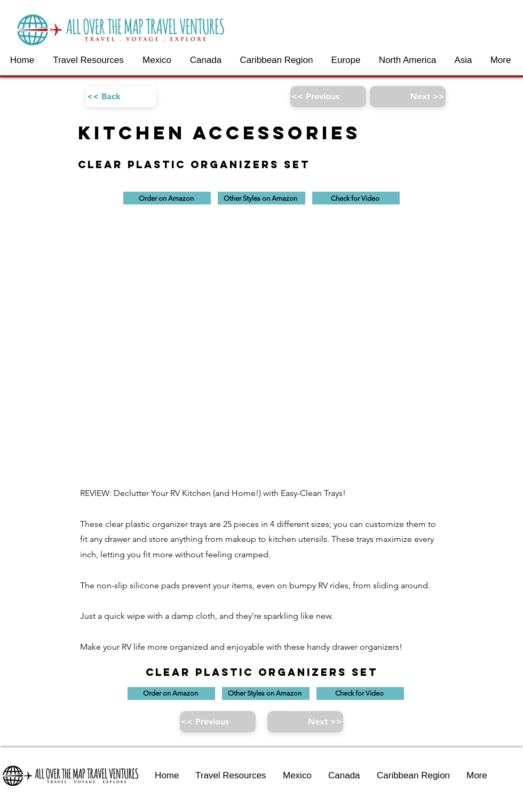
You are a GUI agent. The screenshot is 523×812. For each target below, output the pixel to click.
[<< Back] (121, 97)
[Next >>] (408, 97)
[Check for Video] (356, 198)
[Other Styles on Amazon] (261, 198)
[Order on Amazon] (167, 198)
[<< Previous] (328, 97)
